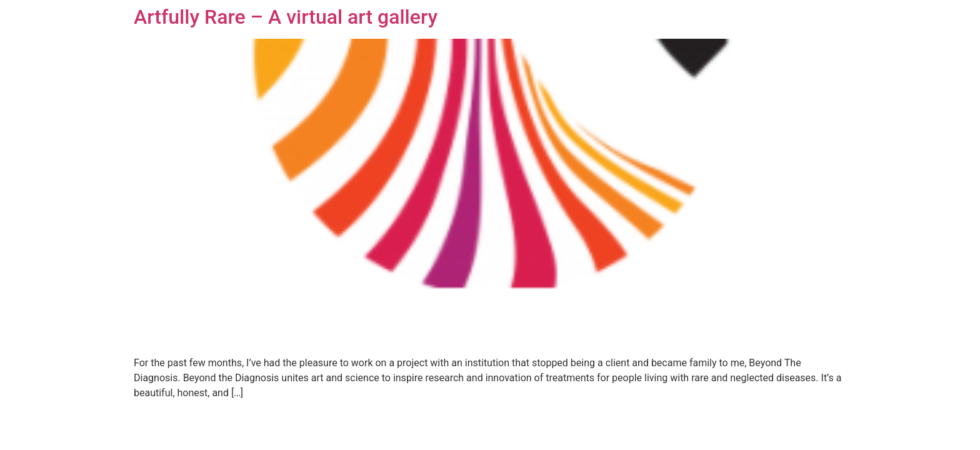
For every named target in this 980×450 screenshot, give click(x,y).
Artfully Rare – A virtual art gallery (286, 17)
